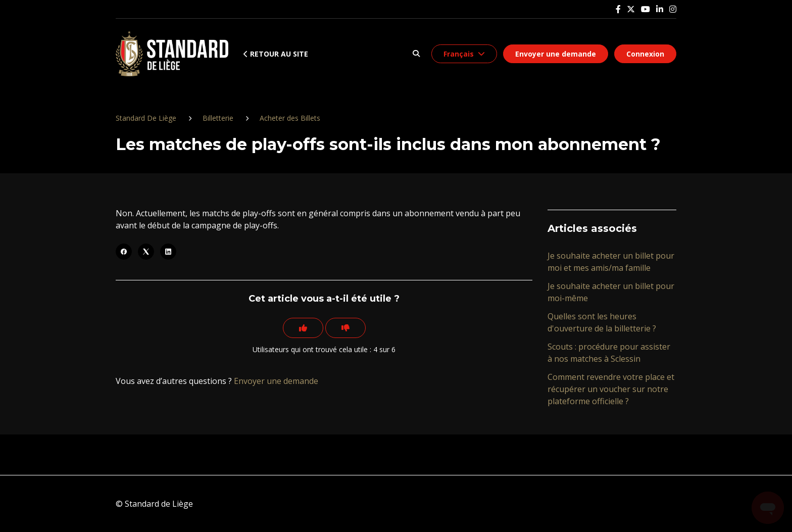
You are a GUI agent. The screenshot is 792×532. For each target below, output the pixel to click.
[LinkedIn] (168, 252)
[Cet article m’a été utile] (303, 328)
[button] (416, 54)
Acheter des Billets (290, 118)
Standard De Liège (146, 118)
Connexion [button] (645, 54)
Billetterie (218, 118)
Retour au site (276, 54)
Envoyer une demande (556, 54)
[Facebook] (124, 252)
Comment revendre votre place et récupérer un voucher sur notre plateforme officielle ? (611, 389)
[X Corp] (146, 252)
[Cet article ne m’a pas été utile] (345, 328)
